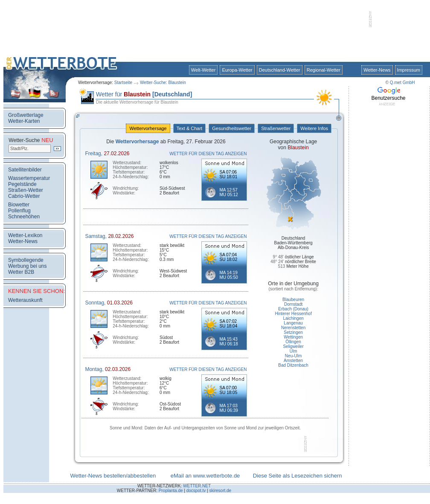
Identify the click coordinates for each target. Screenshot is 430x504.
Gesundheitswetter (232, 128)
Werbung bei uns (28, 266)
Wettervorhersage (148, 128)
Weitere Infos (314, 128)
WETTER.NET (197, 486)
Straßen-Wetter (26, 190)
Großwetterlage (26, 115)
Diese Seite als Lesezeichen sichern (298, 476)
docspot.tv (196, 491)
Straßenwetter (276, 128)
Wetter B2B (21, 272)
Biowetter (19, 205)
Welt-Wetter (203, 70)
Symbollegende (26, 260)
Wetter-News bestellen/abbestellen (113, 476)
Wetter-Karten (24, 121)
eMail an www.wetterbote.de (205, 476)
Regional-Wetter (324, 70)
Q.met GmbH (402, 83)
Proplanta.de (171, 491)
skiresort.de (220, 491)
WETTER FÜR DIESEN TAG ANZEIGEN (208, 154)
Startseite (123, 83)
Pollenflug (19, 211)
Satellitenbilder (25, 170)
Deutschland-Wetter (280, 70)
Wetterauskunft (25, 300)
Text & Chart (189, 128)
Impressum (409, 70)
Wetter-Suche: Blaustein (163, 83)
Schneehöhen (24, 217)
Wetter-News (377, 70)
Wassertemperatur (29, 178)
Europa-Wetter (237, 70)
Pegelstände (22, 184)
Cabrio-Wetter (24, 196)
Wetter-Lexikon (25, 235)
